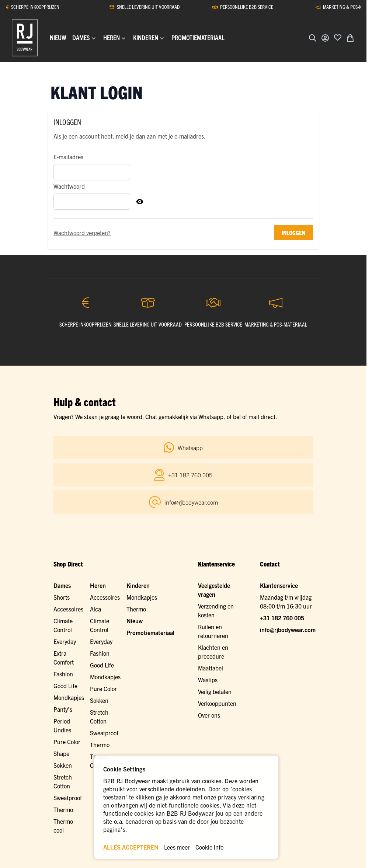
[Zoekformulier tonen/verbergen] (313, 38)
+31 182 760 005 (282, 618)
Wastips (208, 680)
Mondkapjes (69, 697)
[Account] (325, 38)
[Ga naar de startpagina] (25, 38)
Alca (95, 609)
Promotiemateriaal (150, 632)
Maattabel (211, 668)
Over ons (209, 715)
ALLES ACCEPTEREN (131, 847)
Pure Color (67, 742)
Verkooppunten (217, 703)
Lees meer (177, 847)
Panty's (63, 709)
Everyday (65, 641)
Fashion (63, 674)
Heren (98, 585)
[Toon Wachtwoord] (140, 202)
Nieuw (135, 621)
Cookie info (209, 847)
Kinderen (138, 585)
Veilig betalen (215, 691)
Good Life (65, 686)
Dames (62, 585)
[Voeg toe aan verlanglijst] (338, 37)
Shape (61, 753)
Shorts (62, 597)
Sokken (99, 700)
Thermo (100, 745)
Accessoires (68, 609)
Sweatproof (104, 733)
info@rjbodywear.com (288, 630)
